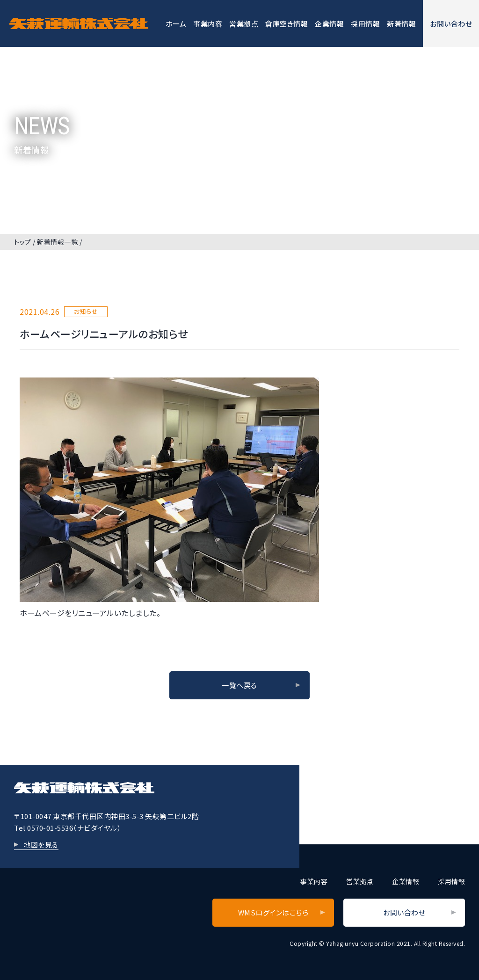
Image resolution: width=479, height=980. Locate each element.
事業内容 (208, 24)
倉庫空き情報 (287, 24)
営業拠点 (244, 24)
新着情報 (401, 24)
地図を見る (41, 845)
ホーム (176, 24)
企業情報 (329, 24)
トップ (23, 242)
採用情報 (365, 24)
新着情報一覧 (57, 242)
